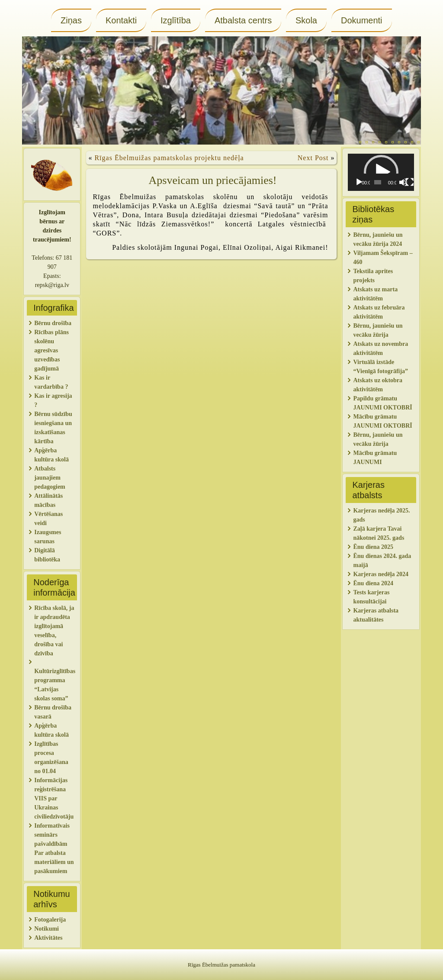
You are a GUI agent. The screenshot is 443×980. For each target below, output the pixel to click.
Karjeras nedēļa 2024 (381, 574)
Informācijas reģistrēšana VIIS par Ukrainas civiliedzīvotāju (54, 798)
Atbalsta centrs (243, 20)
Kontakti (121, 20)
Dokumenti (362, 20)
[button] (381, 172)
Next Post (313, 158)
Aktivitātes (49, 938)
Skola (306, 20)
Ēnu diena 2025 (373, 547)
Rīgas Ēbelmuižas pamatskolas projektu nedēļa (169, 158)
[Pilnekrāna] (410, 182)
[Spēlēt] (359, 182)
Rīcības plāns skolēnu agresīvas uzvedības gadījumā (51, 350)
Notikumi (47, 929)
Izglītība (176, 20)
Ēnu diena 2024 (373, 583)
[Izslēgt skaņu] (403, 182)
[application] (381, 172)
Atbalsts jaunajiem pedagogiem (50, 478)
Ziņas (71, 20)
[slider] (377, 182)
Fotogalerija (50, 920)
